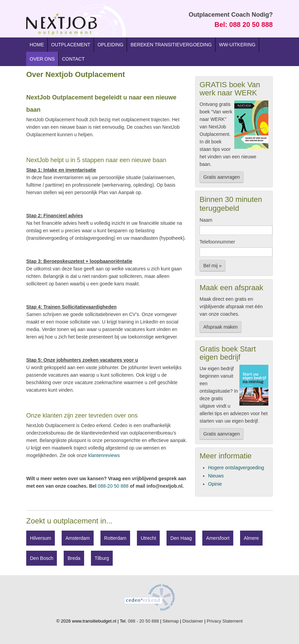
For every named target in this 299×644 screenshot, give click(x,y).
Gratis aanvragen (222, 177)
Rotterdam (115, 538)
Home (37, 45)
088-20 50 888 (113, 486)
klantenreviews (104, 455)
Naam (206, 220)
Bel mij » (213, 266)
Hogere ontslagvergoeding (236, 468)
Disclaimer (193, 621)
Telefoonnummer (217, 242)
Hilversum (41, 538)
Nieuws (216, 476)
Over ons (42, 59)
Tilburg (102, 558)
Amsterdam (78, 538)
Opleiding (110, 45)
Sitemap (171, 621)
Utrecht (148, 538)
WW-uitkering (237, 45)
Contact (73, 59)
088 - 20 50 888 (144, 621)
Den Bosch (42, 558)
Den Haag (181, 538)
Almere (251, 538)
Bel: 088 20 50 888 (244, 25)
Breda (74, 558)
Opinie (215, 484)
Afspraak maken (221, 327)
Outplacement (71, 45)
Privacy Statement (225, 621)
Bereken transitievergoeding (171, 45)
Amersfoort (218, 538)
